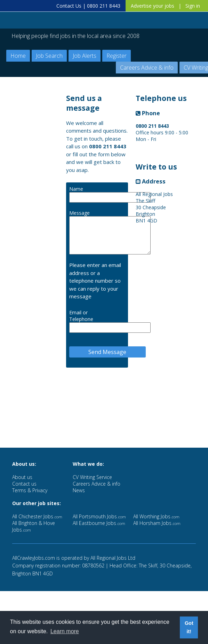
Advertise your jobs (153, 6)
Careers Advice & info (147, 68)
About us (22, 477)
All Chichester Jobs (37, 516)
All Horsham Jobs (157, 523)
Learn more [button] (65, 631)
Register (117, 56)
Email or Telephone (81, 316)
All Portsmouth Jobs (99, 516)
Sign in (193, 6)
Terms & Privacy (30, 490)
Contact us (24, 484)
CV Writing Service (92, 477)
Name (76, 189)
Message (79, 213)
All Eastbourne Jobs (99, 523)
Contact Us (69, 6)
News (79, 490)
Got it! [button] (189, 627)
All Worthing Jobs (156, 516)
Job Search (49, 56)
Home (18, 56)
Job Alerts (85, 56)
